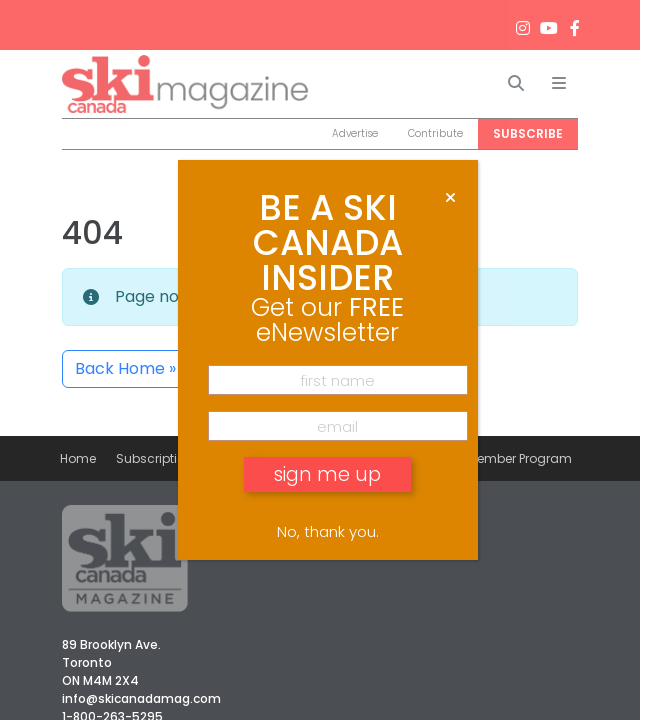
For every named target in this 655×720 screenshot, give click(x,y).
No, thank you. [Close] (328, 531)
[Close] (450, 198)
